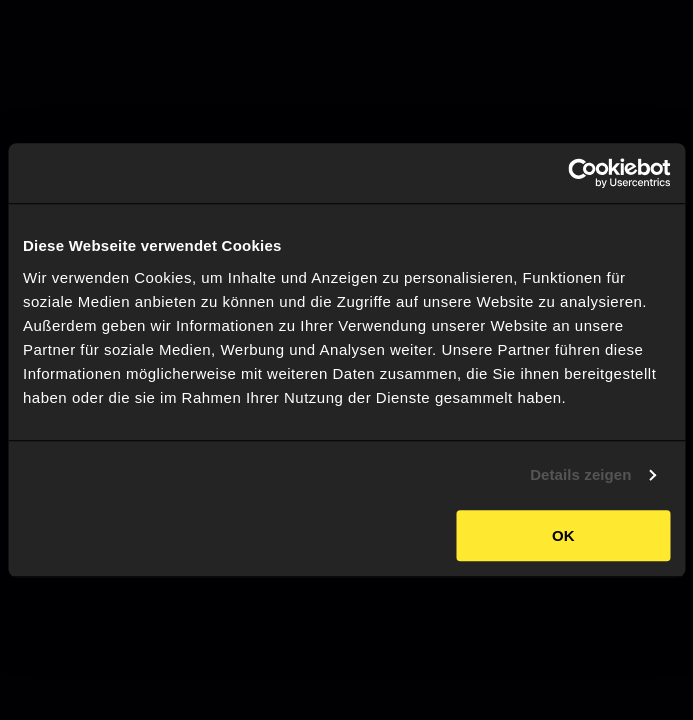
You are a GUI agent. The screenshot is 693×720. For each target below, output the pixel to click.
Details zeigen (580, 474)
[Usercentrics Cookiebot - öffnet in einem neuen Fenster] (582, 173)
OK (563, 535)
